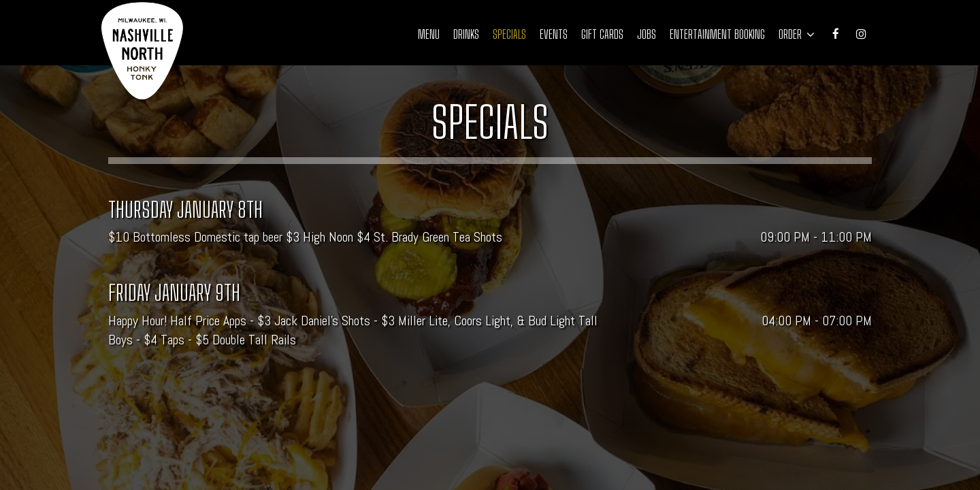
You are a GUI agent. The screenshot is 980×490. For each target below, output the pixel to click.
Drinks (466, 34)
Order (797, 34)
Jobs (647, 34)
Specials (509, 34)
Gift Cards (602, 34)
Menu (429, 34)
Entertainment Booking (717, 34)
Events (554, 34)
